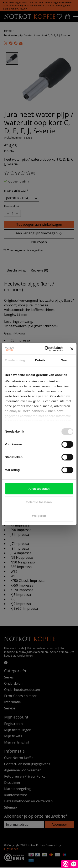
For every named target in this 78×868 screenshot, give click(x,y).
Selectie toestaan (39, 502)
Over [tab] (64, 360)
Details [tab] (40, 360)
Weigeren (39, 516)
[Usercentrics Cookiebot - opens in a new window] (46, 349)
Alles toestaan (39, 489)
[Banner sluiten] (72, 349)
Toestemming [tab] (15, 360)
